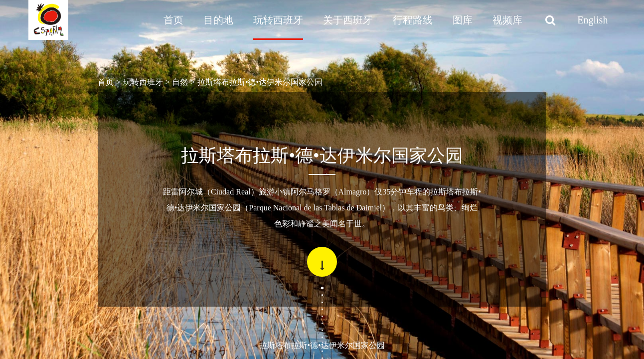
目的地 (218, 20)
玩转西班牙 (278, 20)
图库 (463, 20)
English (592, 20)
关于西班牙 (348, 20)
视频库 (507, 20)
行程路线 (413, 20)
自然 (180, 82)
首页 (173, 20)
